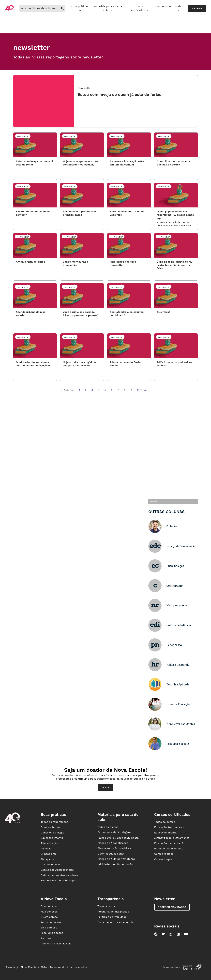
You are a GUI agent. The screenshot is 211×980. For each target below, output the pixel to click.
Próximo (143, 390)
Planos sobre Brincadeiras (114, 848)
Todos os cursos (165, 822)
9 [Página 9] (131, 390)
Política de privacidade (112, 917)
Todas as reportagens (54, 822)
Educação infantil (52, 838)
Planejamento (50, 859)
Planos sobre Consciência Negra (118, 838)
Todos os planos (108, 827)
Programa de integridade (113, 912)
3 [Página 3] (92, 390)
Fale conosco (49, 912)
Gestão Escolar (50, 864)
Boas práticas (80, 8)
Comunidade (163, 7)
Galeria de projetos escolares (60, 875)
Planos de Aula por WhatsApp (117, 859)
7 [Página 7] (118, 390)
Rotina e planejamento (169, 849)
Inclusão (46, 849)
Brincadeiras (49, 854)
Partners (46, 938)
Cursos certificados (139, 8)
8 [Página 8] (125, 390)
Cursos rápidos (164, 854)
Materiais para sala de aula (108, 8)
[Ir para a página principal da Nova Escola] (10, 11)
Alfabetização (49, 843)
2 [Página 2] (86, 390)
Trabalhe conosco (52, 922)
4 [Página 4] (99, 390)
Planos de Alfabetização (113, 843)
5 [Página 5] (105, 390)
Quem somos (49, 917)
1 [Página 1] (79, 390)
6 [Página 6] (112, 390)
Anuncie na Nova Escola (56, 944)
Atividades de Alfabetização (115, 864)
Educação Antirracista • (169, 827)
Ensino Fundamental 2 (169, 843)
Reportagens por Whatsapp (58, 880)
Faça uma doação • (53, 933)
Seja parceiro (49, 928)
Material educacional (111, 854)
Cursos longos (163, 859)
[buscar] (62, 8)
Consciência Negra (53, 833)
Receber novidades (172, 907)
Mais (178, 8)
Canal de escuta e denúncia (115, 922)
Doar (106, 787)
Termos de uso (107, 906)
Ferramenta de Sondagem (114, 832)
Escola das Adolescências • (58, 870)
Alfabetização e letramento (172, 838)
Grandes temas (50, 827)
